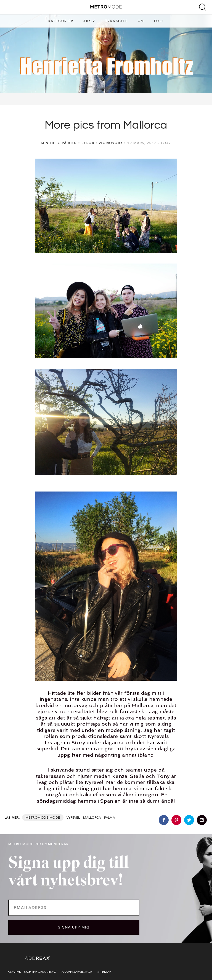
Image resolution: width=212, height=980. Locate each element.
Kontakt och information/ (32, 972)
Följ (159, 21)
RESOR (88, 143)
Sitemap (104, 972)
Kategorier (61, 21)
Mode (55, 818)
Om (141, 21)
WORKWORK (111, 143)
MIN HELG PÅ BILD (59, 143)
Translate (116, 21)
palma (109, 818)
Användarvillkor (77, 972)
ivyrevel (73, 818)
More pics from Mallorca (106, 125)
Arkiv (89, 21)
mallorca (92, 818)
